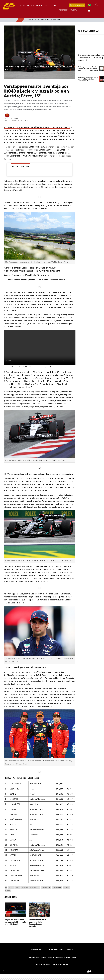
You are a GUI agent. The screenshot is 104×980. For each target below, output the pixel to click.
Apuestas (74, 10)
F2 (24, 5)
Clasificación (55, 20)
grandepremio (57, 887)
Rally (47, 5)
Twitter (42, 271)
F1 (21, 5)
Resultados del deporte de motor (62, 957)
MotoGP (39, 5)
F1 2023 (11, 887)
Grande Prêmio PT (44, 965)
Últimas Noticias (77, 5)
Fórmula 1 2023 (35, 887)
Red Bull (8, 891)
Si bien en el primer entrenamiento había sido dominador (37, 127)
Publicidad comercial (37, 957)
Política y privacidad (54, 950)
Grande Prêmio (46, 887)
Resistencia (64, 10)
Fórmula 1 (47, 208)
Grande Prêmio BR (60, 965)
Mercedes (66, 887)
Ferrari (18, 887)
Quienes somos (37, 950)
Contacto (69, 950)
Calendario (45, 20)
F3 (28, 5)
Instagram (54, 271)
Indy (32, 5)
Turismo (54, 5)
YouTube (52, 268)
